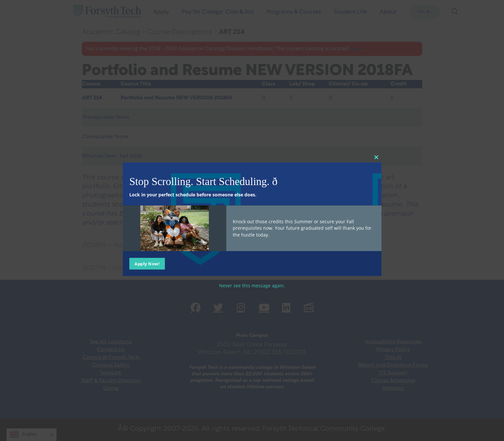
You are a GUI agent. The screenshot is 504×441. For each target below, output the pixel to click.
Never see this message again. (252, 286)
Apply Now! (147, 264)
